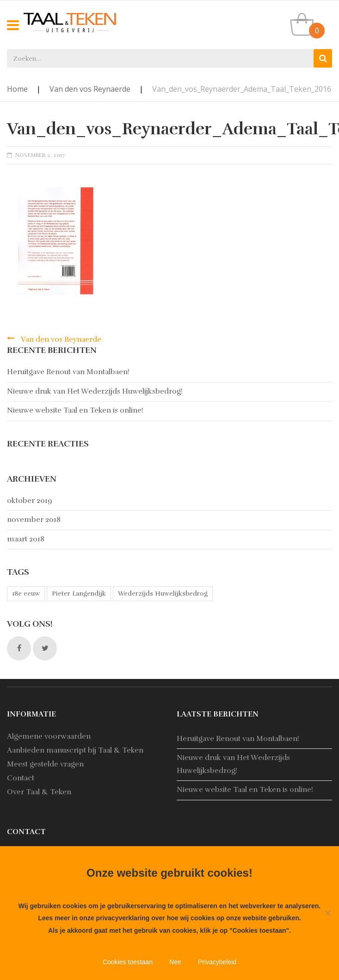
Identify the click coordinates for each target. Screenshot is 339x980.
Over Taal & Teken (39, 792)
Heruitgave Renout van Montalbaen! (68, 372)
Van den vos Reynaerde (90, 89)
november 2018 (34, 520)
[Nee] (327, 913)
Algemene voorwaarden (49, 736)
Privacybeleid (217, 962)
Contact (21, 778)
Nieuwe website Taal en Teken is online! (75, 410)
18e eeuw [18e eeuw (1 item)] (26, 594)
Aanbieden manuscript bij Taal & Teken (75, 750)
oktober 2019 (30, 501)
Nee (175, 962)
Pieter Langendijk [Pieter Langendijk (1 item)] (79, 594)
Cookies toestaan (128, 962)
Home (17, 89)
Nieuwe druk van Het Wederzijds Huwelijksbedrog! (95, 391)
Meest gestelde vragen (45, 764)
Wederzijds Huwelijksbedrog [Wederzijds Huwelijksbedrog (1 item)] (163, 594)
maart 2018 (26, 539)
